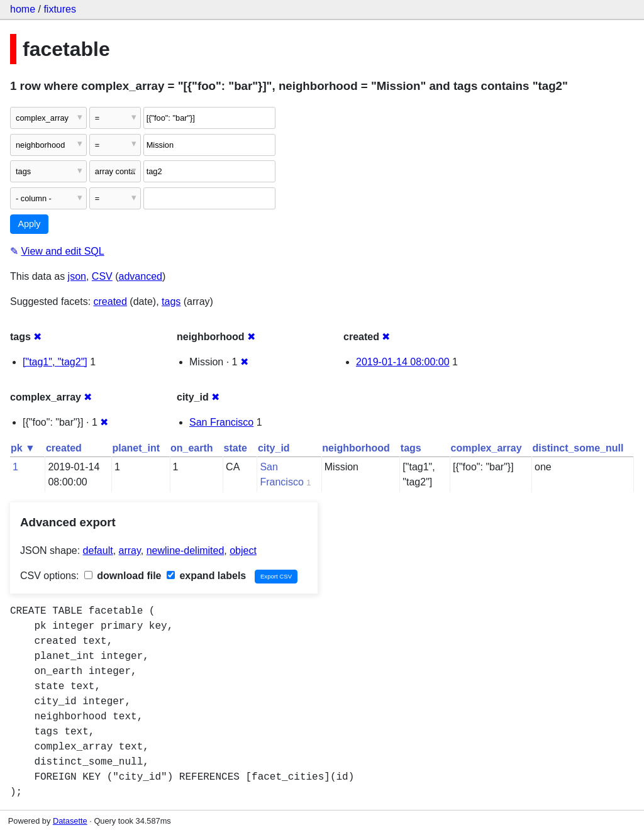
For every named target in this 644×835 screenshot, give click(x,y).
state (236, 448)
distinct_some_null (578, 448)
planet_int (136, 448)
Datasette (70, 821)
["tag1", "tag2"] (55, 362)
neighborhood (356, 448)
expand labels (206, 576)
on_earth (192, 448)
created (110, 301)
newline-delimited (186, 550)
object (243, 550)
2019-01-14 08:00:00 (403, 362)
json (77, 276)
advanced (141, 276)
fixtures (60, 9)
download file (123, 576)
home (23, 9)
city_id (274, 448)
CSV (102, 276)
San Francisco (221, 422)
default (98, 550)
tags (171, 301)
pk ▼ (23, 448)
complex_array (486, 448)
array (130, 550)
